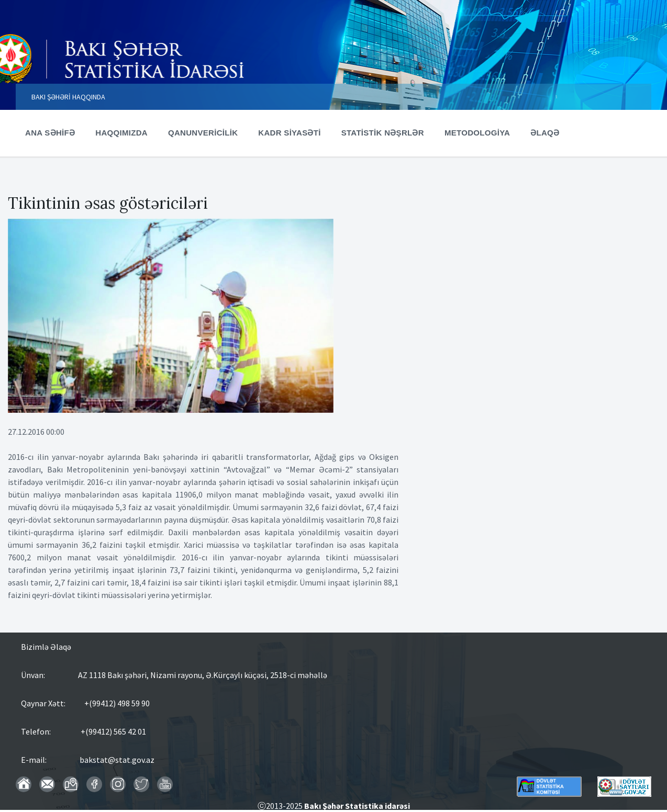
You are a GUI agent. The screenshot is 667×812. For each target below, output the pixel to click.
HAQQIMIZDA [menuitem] (121, 133)
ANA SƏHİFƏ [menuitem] (50, 133)
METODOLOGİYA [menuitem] (477, 133)
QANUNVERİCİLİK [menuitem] (203, 133)
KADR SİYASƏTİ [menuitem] (289, 133)
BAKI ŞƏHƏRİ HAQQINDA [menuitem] (68, 97)
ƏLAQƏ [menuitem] (545, 133)
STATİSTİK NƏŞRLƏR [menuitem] (383, 133)
